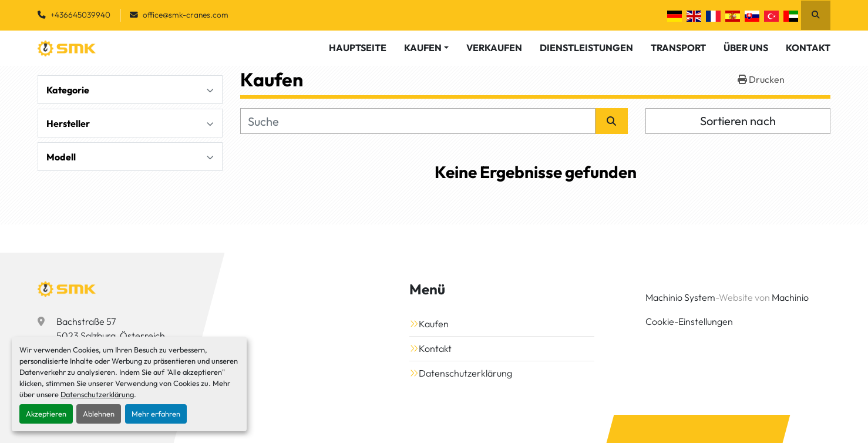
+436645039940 (80, 15)
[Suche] (418, 121)
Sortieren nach (738, 121)
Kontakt (808, 48)
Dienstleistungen (586, 48)
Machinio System (680, 297)
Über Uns (746, 48)
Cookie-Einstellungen (689, 321)
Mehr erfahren (156, 414)
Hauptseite (358, 48)
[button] (426, 48)
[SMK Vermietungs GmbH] (67, 289)
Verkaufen (494, 48)
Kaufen (423, 48)
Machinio (790, 297)
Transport (678, 48)
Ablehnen (99, 414)
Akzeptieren (46, 414)
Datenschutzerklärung (97, 394)
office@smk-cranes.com (186, 15)
